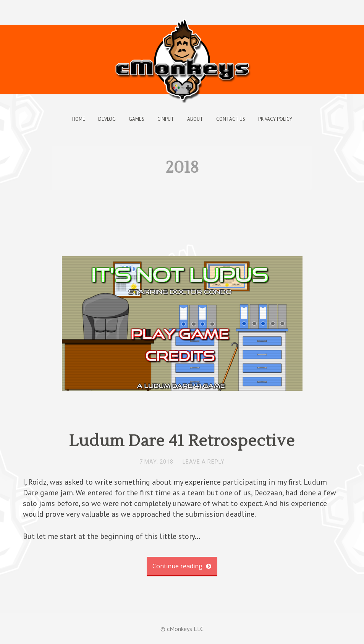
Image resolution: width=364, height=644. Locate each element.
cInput (166, 119)
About (195, 119)
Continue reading (182, 566)
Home (79, 119)
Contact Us (231, 119)
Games (137, 119)
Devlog (107, 119)
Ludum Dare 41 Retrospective (182, 441)
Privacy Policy (275, 119)
